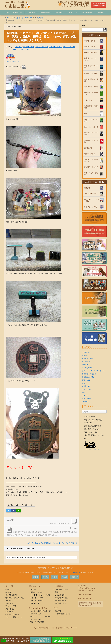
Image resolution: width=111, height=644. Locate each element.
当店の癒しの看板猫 (89, 374)
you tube (85, 402)
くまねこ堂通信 (24, 50)
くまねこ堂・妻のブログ (24, 18)
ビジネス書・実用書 (91, 87)
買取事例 (58, 611)
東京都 (36, 577)
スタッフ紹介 (10, 609)
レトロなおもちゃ (56, 47)
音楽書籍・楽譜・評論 (91, 141)
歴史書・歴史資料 (90, 73)
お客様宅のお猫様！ (89, 377)
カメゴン (85, 395)
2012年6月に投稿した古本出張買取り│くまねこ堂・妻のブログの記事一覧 (51, 543)
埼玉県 (45, 577)
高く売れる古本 (61, 600)
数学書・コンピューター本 (91, 59)
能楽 (84, 392)
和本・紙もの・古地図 (91, 174)
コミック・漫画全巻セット (91, 160)
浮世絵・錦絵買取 (90, 194)
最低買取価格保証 (61, 598)
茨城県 (64, 577)
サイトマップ (10, 600)
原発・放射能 (87, 398)
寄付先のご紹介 (36, 619)
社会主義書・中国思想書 (91, 107)
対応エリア (76, 572)
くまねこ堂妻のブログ (63, 614)
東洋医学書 (88, 148)
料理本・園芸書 (90, 154)
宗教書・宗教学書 (90, 52)
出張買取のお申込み (12, 614)
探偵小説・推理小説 (91, 127)
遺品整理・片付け (61, 603)
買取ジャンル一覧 (94, 182)
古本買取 (87, 188)
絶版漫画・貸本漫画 (91, 167)
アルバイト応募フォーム (14, 617)
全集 (86, 114)
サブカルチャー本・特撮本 (91, 134)
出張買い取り (87, 352)
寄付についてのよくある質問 (40, 616)
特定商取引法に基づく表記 (15, 598)
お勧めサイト (10, 603)
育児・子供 (86, 380)
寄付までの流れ (36, 614)
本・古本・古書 (28, 47)
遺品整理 (40, 18)
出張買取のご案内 (61, 589)
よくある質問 (60, 595)
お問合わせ (9, 612)
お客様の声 (86, 386)
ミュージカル (87, 389)
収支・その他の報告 (37, 622)
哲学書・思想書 (90, 47)
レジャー (85, 383)
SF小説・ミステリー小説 (91, 120)
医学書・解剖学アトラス (91, 67)
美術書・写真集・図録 (91, 80)
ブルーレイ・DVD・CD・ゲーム (93, 371)
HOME (9, 18)
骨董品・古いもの (42, 47)
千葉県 (55, 577)
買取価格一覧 (35, 603)
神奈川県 (75, 577)
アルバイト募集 (11, 606)
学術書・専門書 (90, 41)
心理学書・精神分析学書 (91, 93)
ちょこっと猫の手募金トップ (40, 611)
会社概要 (9, 592)
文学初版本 (88, 100)
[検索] (105, 30)
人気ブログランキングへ (13, 62)
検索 (84, 25)
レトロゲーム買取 (90, 207)
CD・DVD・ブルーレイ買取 (92, 200)
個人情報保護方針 (12, 595)
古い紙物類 (86, 361)
